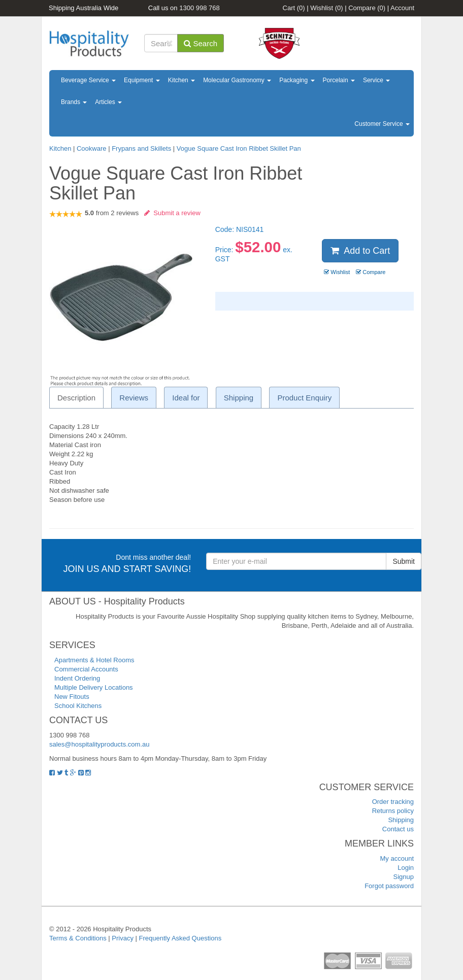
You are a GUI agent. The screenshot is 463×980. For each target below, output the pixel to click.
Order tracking (393, 802)
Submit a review (172, 213)
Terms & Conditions (78, 938)
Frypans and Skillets (141, 148)
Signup (404, 877)
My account (397, 858)
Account (402, 8)
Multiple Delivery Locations (94, 687)
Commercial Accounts (86, 669)
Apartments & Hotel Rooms (94, 660)
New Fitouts (72, 697)
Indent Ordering (77, 678)
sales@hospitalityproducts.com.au (99, 744)
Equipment (142, 80)
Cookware (92, 148)
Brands (74, 102)
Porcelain (339, 80)
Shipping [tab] (239, 398)
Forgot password (389, 886)
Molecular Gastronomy (237, 80)
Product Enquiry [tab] (304, 398)
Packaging (297, 80)
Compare (367, 8)
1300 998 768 (200, 8)
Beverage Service (88, 80)
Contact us (398, 829)
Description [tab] (76, 398)
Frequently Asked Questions (180, 938)
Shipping (401, 820)
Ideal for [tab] (186, 398)
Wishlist (326, 8)
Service (376, 80)
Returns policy (393, 811)
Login (406, 868)
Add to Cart (360, 251)
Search (201, 43)
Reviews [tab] (134, 398)
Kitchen (181, 80)
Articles (108, 102)
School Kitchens (78, 706)
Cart (294, 8)
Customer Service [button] (382, 124)
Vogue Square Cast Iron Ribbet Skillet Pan (239, 148)
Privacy (123, 938)
